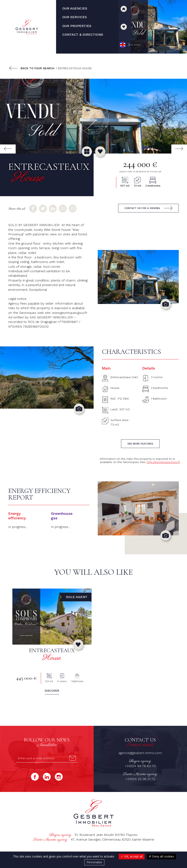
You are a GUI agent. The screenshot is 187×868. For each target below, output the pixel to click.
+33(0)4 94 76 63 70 (140, 766)
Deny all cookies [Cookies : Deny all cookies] (161, 856)
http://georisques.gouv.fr (163, 462)
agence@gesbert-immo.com (140, 753)
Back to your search (38, 68)
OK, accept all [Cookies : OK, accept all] (132, 856)
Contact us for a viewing (142, 208)
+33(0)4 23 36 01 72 (140, 779)
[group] (93, 116)
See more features (140, 444)
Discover (52, 691)
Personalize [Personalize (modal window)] (94, 862)
